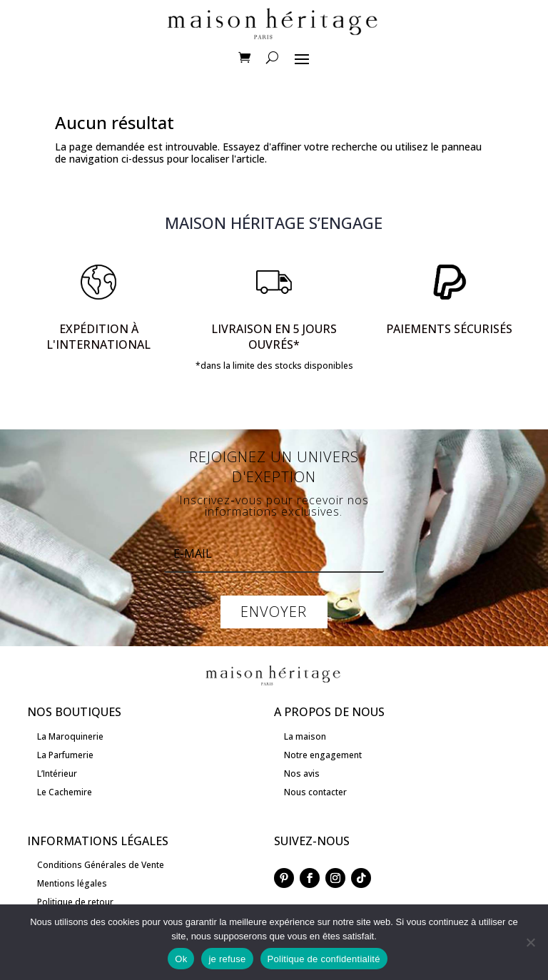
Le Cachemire (65, 792)
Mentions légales (72, 883)
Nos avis (302, 774)
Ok (181, 959)
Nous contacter (315, 792)
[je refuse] (530, 942)
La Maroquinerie (70, 736)
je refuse (227, 959)
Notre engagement (323, 755)
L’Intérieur (57, 774)
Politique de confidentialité (324, 959)
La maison (305, 736)
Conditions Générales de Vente (101, 865)
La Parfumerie (65, 755)
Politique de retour (75, 902)
